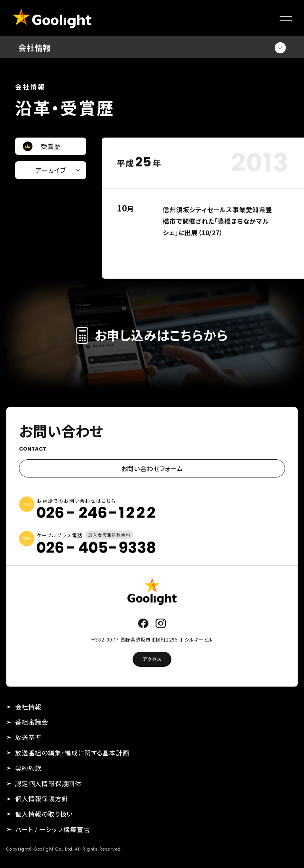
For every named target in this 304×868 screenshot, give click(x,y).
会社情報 (28, 707)
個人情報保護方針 (42, 798)
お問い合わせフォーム (152, 468)
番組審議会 (32, 722)
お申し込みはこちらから (152, 335)
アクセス (152, 659)
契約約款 (28, 768)
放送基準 (28, 737)
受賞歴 (51, 146)
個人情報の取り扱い (44, 814)
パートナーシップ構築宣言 (53, 829)
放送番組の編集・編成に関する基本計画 (72, 753)
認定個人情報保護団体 (48, 783)
